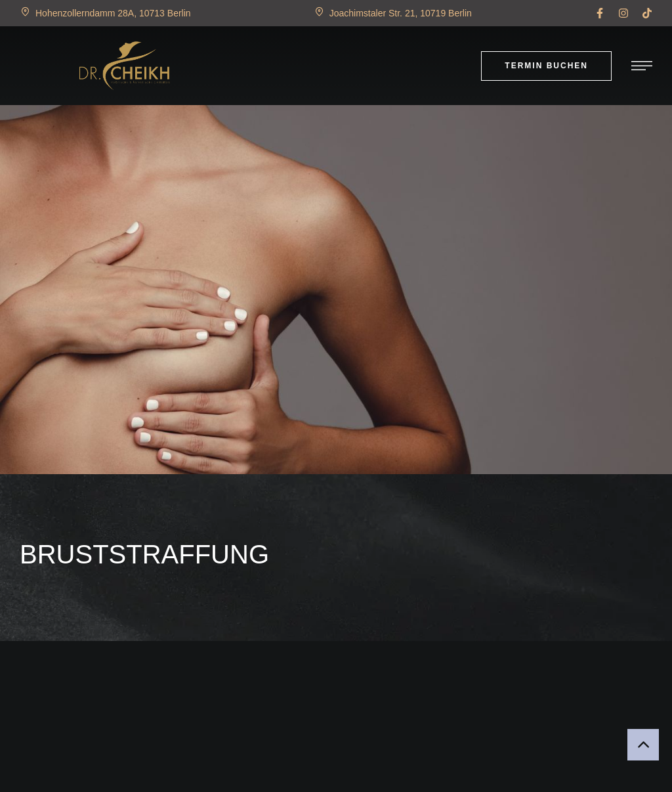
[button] (600, 13)
